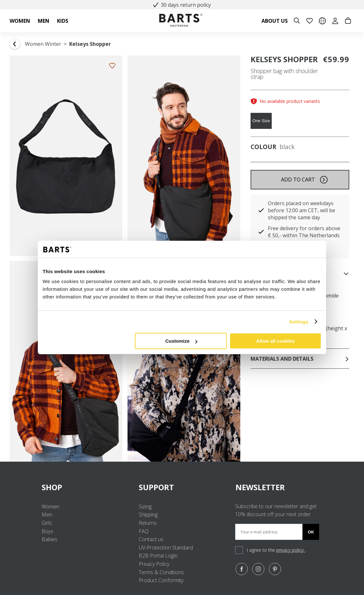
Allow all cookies (275, 341)
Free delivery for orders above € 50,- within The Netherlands (304, 232)
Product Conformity (161, 580)
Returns (148, 523)
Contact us (151, 539)
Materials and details (300, 359)
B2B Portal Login (158, 556)
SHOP (85, 487)
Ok (311, 532)
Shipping (148, 515)
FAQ (144, 531)
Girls (47, 523)
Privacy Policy (154, 564)
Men (47, 515)
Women (50, 507)
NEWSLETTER (260, 487)
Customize (181, 341)
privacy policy (291, 550)
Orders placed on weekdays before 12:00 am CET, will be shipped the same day (302, 210)
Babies (50, 539)
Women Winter (43, 44)
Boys (47, 531)
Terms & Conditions (161, 572)
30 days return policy (182, 5)
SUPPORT (182, 487)
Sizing (145, 507)
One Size (261, 121)
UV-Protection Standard (166, 548)
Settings (299, 322)
